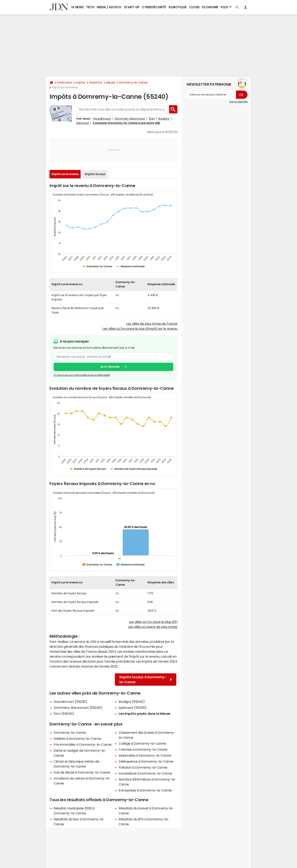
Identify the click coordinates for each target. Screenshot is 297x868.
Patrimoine (64, 82)
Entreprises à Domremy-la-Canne (145, 790)
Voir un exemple (238, 102)
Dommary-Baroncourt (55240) (78, 708)
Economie (210, 7)
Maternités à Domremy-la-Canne (145, 755)
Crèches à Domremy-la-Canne (143, 749)
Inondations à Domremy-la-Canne (145, 773)
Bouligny (164, 119)
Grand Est (96, 82)
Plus (226, 7)
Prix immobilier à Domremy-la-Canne (83, 744)
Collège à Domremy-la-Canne (142, 743)
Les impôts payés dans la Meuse (144, 714)
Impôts (80, 82)
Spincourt (83, 123)
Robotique (178, 7)
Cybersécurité (154, 7)
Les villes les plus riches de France (152, 324)
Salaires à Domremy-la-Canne (77, 738)
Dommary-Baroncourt (130, 119)
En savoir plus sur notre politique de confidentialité (82, 375)
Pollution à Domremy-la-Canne (143, 767)
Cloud (194, 7)
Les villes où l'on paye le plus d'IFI (153, 622)
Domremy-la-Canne (133, 82)
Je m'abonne (110, 367)
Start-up (132, 7)
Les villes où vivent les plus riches (153, 627)
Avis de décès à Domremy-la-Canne (82, 772)
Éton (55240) (64, 714)
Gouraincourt (102, 119)
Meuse (111, 82)
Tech (90, 7)
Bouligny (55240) (132, 702)
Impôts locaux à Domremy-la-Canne (146, 680)
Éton (152, 119)
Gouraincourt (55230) (70, 702)
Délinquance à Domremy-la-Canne (146, 761)
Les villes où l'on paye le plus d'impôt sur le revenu (140, 329)
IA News (78, 7)
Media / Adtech (109, 7)
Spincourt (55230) (133, 708)
